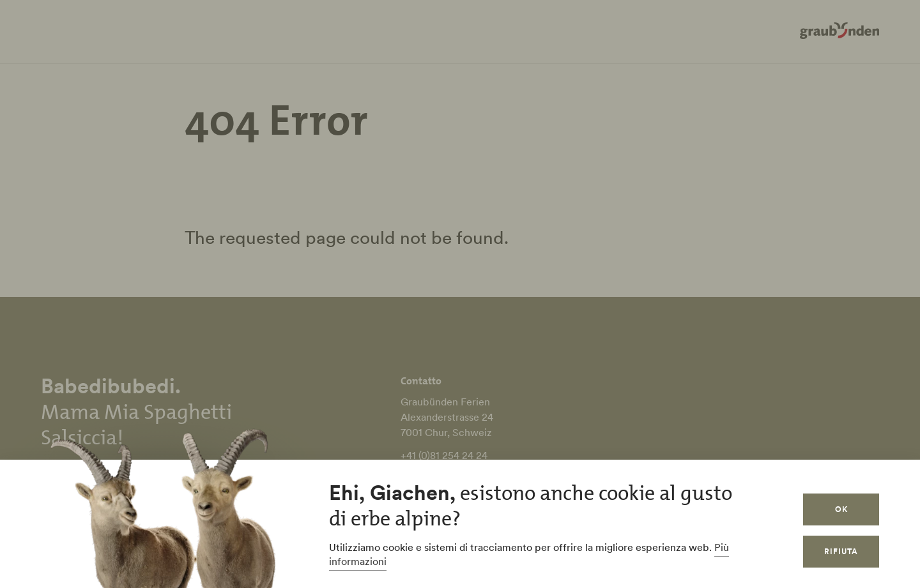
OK (841, 509)
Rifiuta (841, 551)
